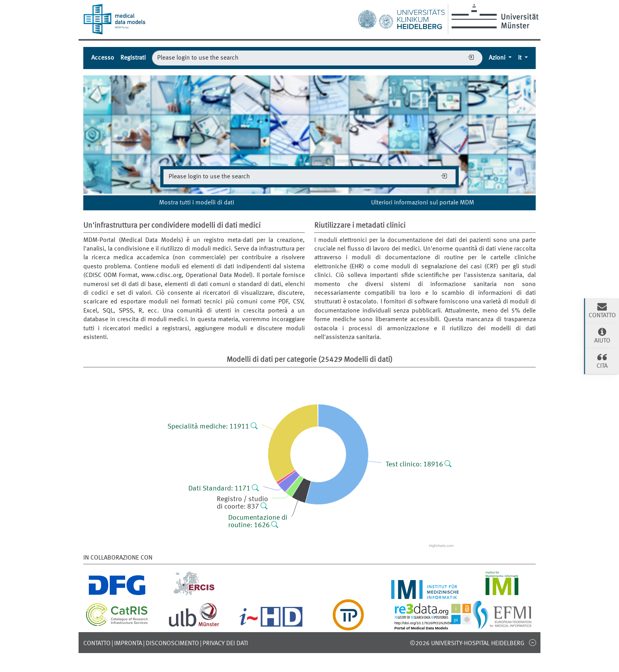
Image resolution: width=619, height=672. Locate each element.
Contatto (97, 644)
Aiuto (602, 335)
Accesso (103, 58)
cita (602, 361)
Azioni (498, 58)
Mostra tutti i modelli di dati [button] (197, 203)
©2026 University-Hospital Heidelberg (467, 644)
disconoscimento (172, 644)
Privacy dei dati (225, 644)
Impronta (128, 644)
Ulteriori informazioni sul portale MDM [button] (423, 203)
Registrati (133, 58)
